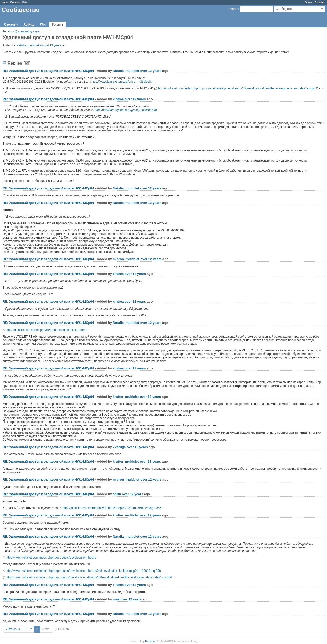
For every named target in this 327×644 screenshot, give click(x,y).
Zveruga (119, 447)
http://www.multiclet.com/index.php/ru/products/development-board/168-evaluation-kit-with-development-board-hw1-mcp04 (89, 577)
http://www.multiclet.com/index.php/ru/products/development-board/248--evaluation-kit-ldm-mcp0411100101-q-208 (83, 571)
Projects (15, 2)
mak (116, 599)
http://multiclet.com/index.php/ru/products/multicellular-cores (46, 330)
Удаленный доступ (27, 31)
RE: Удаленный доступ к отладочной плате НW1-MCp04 (48, 71)
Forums (57, 24)
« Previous (13, 629)
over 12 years (151, 71)
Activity (29, 24)
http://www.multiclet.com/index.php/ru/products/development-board (51, 558)
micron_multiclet (126, 259)
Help (25, 2)
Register (320, 2)
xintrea (118, 99)
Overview (11, 24)
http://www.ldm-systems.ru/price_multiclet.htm (123, 82)
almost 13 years (50, 45)
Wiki (43, 24)
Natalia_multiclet (28, 45)
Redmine (151, 641)
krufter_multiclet (126, 397)
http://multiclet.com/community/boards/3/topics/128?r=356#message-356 (112, 508)
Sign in (309, 2)
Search (233, 9)
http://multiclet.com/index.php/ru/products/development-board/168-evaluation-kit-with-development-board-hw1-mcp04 (238, 88)
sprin (117, 494)
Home (5, 2)
